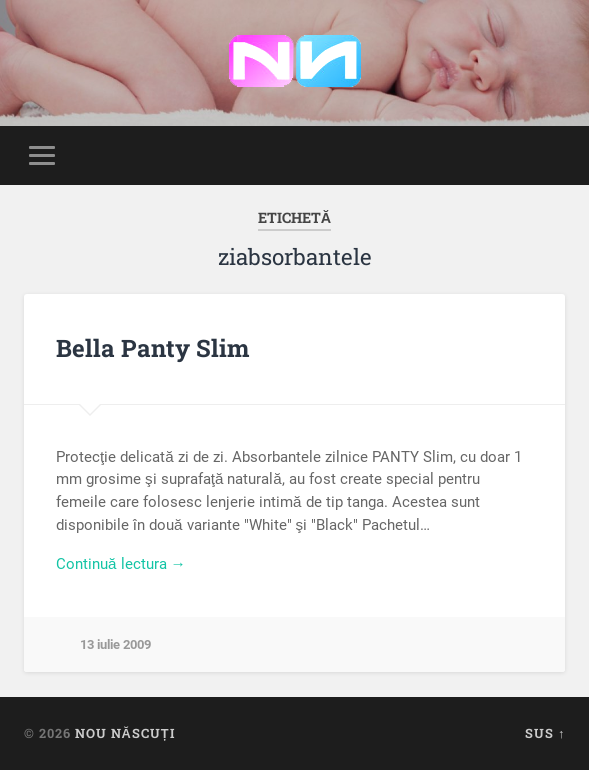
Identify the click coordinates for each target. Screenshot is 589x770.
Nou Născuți (125, 733)
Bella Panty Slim (152, 348)
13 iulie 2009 (115, 644)
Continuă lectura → (121, 564)
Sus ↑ (545, 733)
